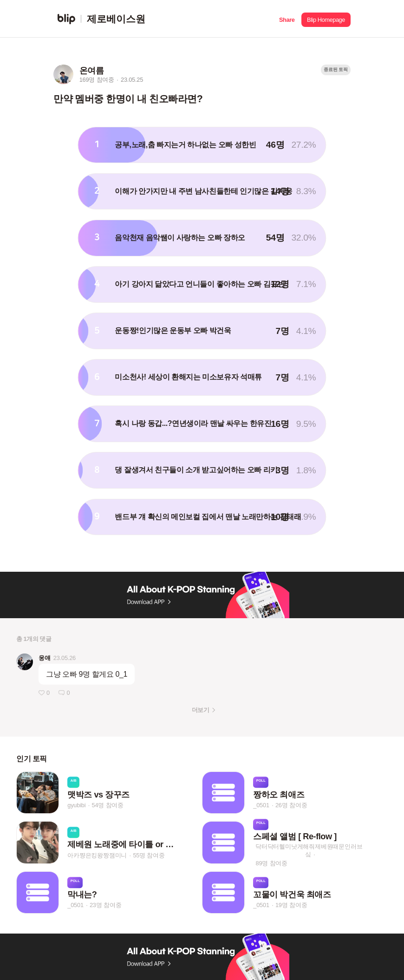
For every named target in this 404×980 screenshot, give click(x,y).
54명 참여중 (108, 805)
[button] (287, 19)
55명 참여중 (149, 855)
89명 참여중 (272, 863)
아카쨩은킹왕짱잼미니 (97, 855)
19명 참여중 (291, 905)
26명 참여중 (291, 805)
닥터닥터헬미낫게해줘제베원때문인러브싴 (309, 850)
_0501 (261, 805)
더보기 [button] (200, 710)
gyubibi (76, 805)
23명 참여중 (105, 905)
